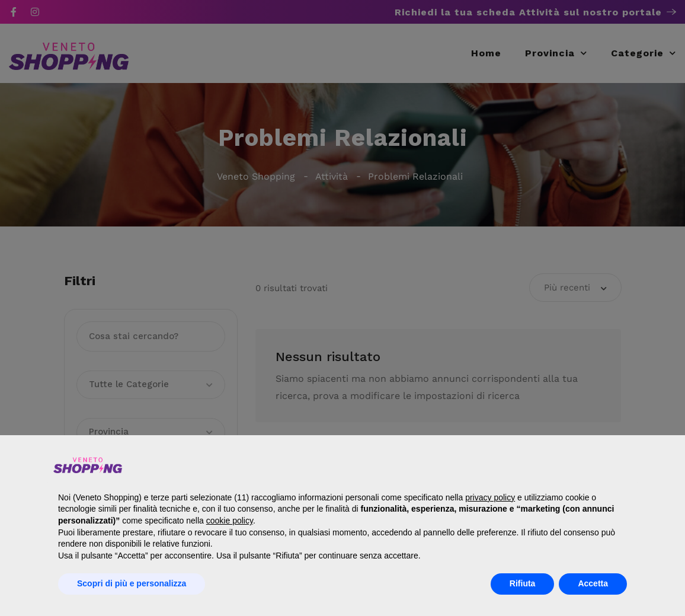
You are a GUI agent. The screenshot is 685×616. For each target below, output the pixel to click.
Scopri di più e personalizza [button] (132, 583)
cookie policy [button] (230, 521)
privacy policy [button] (490, 497)
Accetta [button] (593, 583)
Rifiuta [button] (523, 583)
